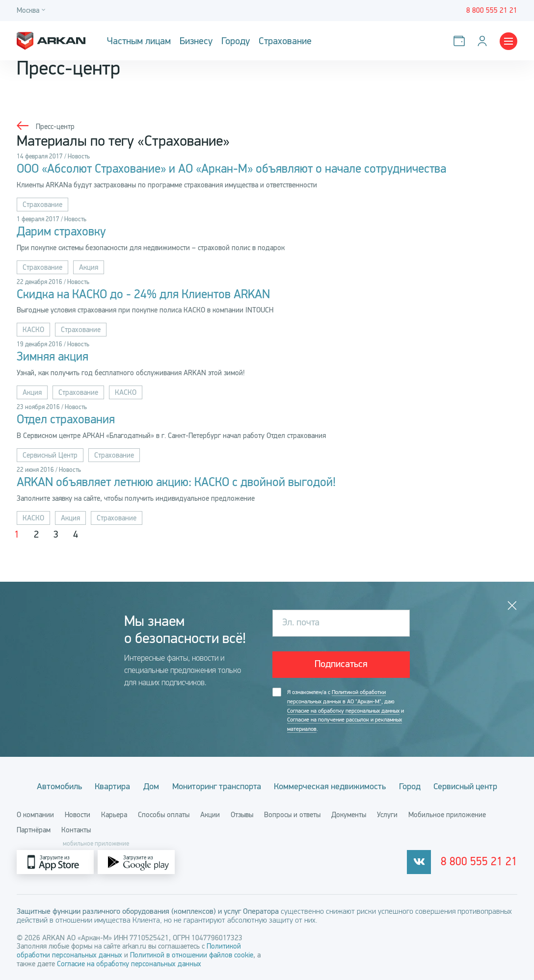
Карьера (114, 814)
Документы (349, 814)
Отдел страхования (66, 420)
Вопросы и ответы (292, 814)
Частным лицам (139, 41)
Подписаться (341, 665)
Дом (150, 786)
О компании (35, 814)
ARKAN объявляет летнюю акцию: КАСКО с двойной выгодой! (176, 483)
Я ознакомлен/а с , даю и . (346, 711)
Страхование (285, 41)
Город (412, 786)
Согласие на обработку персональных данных (343, 711)
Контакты (76, 829)
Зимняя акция (53, 358)
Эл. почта (301, 623)
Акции (210, 814)
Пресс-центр (55, 127)
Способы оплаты (164, 814)
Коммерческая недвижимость (331, 786)
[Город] (32, 11)
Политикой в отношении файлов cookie (192, 954)
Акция (89, 267)
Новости (78, 814)
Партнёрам (34, 829)
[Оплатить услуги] (461, 41)
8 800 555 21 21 (483, 862)
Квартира (110, 786)
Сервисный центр (469, 786)
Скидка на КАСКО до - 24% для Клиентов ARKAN (143, 295)
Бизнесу (196, 41)
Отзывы (242, 814)
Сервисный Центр (50, 456)
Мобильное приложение (447, 814)
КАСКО (33, 330)
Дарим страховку (61, 232)
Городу (236, 41)
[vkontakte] (426, 862)
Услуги (387, 814)
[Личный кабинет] (484, 41)
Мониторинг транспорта (217, 786)
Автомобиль (56, 786)
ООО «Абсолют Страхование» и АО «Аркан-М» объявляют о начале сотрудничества (231, 169)
